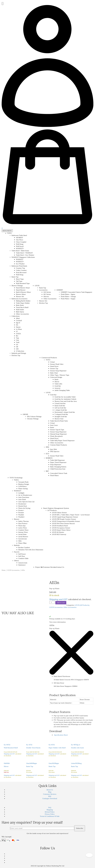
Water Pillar (23, 543)
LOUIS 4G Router (58, 532)
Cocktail (19, 321)
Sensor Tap (54, 369)
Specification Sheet (61, 735)
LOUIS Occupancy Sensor (61, 528)
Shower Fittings (17, 286)
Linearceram (23, 563)
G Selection (20, 351)
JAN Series (47, 292)
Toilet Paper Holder (23, 303)
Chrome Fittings (33, 419)
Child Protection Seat (58, 469)
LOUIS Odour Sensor (59, 513)
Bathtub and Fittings (19, 353)
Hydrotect (22, 565)
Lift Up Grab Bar (60, 408)
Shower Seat (59, 419)
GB (17, 347)
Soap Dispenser (56, 465)
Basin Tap (15, 277)
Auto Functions (24, 497)
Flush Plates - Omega (68, 296)
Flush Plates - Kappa (68, 299)
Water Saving (23, 489)
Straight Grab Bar (61, 417)
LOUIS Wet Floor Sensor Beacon (63, 523)
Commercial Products (49, 358)
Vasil (18, 342)
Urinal (52, 362)
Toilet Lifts (58, 384)
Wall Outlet (20, 310)
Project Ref (39, 567)
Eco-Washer (20, 264)
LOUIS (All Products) (82, 605)
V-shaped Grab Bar (61, 414)
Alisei (18, 318)
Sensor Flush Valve (57, 364)
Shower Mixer (21, 294)
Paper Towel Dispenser (58, 462)
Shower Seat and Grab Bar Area (66, 401)
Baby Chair (54, 373)
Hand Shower (21, 290)
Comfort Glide (23, 558)
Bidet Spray (20, 312)
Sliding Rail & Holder (23, 301)
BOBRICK (49, 458)
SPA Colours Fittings (34, 417)
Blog (50, 792)
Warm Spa (22, 526)
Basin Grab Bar (60, 406)
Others (16, 561)
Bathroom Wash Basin (19, 266)
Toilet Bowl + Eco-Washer (25, 255)
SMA (20, 541)
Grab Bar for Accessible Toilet (65, 397)
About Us (50, 790)
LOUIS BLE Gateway (59, 534)
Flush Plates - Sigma (68, 294)
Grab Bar (58, 386)
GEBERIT (60, 290)
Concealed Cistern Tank (59, 473)
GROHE (25, 414)
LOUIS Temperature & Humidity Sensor (66, 521)
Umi (17, 340)
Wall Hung (20, 244)
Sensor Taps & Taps (57, 430)
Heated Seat (23, 506)
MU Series (47, 294)
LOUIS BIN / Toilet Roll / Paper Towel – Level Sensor (71, 515)
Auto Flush (22, 499)
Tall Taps (19, 281)
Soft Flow (22, 556)
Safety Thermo (24, 521)
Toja (17, 338)
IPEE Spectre (55, 451)
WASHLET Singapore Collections (23, 257)
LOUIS (37, 286)
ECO (47, 454)
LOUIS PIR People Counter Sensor (64, 519)
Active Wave (23, 528)
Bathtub (17, 545)
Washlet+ (22, 517)
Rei (17, 336)
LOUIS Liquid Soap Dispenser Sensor (65, 517)
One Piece (20, 240)
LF (17, 331)
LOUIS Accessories (13, 570)
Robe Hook (20, 305)
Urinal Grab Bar (60, 403)
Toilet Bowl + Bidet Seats (20, 251)
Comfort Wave (23, 530)
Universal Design (56, 377)
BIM (50, 796)
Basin (57, 379)
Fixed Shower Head (23, 288)
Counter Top (20, 268)
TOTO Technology (16, 478)
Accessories (43, 290)
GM (17, 349)
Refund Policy (50, 812)
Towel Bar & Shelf (22, 307)
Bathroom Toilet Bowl (19, 235)
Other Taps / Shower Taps (60, 375)
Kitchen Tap (16, 355)
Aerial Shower (23, 537)
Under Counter (21, 270)
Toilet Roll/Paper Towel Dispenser (62, 441)
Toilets (16, 480)
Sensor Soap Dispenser (58, 371)
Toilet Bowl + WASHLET (24, 253)
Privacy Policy (50, 814)
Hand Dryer (54, 366)
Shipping (50, 810)
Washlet (21, 515)
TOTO (9, 233)
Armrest (57, 388)
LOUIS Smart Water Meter (61, 530)
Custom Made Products (59, 445)
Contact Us (60, 567)
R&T (47, 471)
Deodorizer (22, 504)
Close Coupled (21, 242)
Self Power (22, 554)
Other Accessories (22, 314)
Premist (21, 513)
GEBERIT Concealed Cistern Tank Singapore (76, 292)
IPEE (48, 447)
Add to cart (61, 603)
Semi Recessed (21, 272)
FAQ (50, 808)
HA (17, 325)
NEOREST (19, 238)
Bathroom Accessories (19, 299)
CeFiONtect (22, 486)
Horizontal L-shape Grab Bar (65, 412)
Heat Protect (23, 523)
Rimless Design (24, 484)
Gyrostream (23, 539)
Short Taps (20, 279)
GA (17, 345)
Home (4, 570)
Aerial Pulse (22, 534)
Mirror (57, 382)
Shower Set (20, 296)
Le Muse (19, 329)
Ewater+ (21, 510)
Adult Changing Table (62, 390)
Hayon (18, 327)
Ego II (18, 323)
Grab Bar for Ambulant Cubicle (65, 399)
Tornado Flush (23, 482)
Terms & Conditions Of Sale (50, 816)
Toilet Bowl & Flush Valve (59, 421)
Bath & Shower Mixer (23, 292)
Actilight (21, 493)
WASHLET (20, 259)
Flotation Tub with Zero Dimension (31, 550)
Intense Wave (23, 532)
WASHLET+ (20, 248)
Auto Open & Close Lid (26, 502)
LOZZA (18, 334)
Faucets (17, 552)
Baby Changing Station (58, 467)
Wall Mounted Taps (23, 283)
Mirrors (46, 296)
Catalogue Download (50, 798)
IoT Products (52, 510)
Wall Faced (20, 246)
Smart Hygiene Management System (56, 508)
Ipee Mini (54, 449)
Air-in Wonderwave (25, 495)
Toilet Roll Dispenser (58, 460)
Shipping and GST (58, 599)
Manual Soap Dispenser (59, 434)
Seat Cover (54, 425)
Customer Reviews (50, 567)
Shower (17, 519)
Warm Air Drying (24, 508)
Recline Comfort (24, 547)
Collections (16, 316)
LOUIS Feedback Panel (60, 526)
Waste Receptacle (57, 436)
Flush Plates (54, 475)
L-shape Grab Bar (61, 410)
